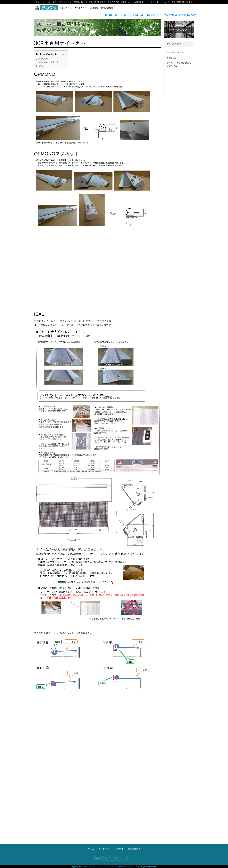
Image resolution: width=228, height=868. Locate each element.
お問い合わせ (107, 8)
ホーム (91, 849)
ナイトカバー (81, 8)
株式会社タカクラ (114, 859)
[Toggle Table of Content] (62, 55)
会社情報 (94, 8)
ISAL (40, 66)
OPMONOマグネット (48, 62)
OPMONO (43, 59)
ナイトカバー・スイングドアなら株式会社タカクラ (112, 866)
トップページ (66, 8)
